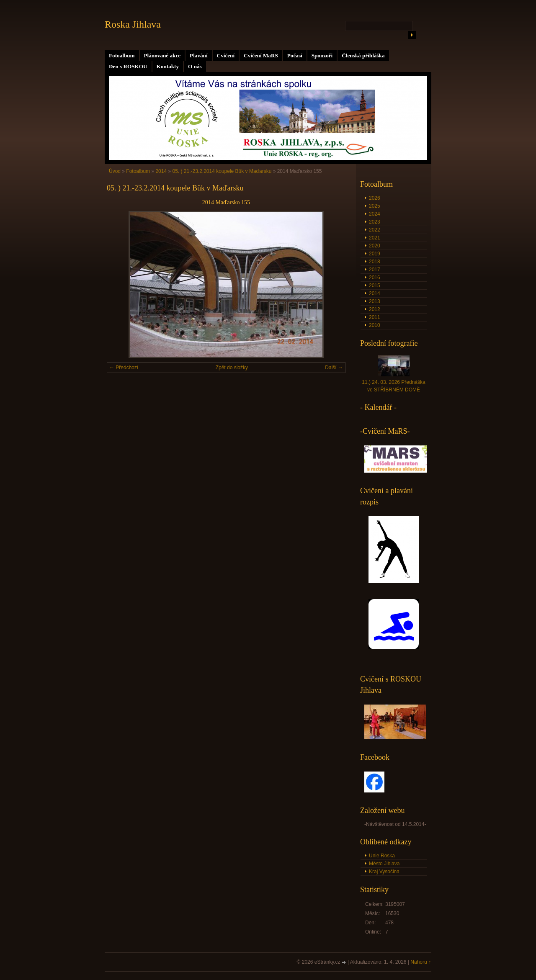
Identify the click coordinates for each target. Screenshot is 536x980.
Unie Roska (382, 856)
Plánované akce (162, 55)
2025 (375, 206)
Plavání (199, 55)
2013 (375, 301)
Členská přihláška (363, 55)
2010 (375, 325)
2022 (375, 230)
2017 (375, 270)
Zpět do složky (232, 368)
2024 (375, 214)
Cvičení (226, 55)
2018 (375, 262)
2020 (375, 246)
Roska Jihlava (133, 24)
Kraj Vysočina (384, 872)
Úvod (115, 171)
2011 (375, 317)
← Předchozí (124, 368)
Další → (334, 368)
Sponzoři (322, 55)
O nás (195, 66)
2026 (375, 198)
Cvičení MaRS (261, 55)
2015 (375, 286)
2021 (375, 238)
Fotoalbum (122, 55)
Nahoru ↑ (421, 962)
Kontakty (168, 66)
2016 (375, 278)
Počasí (295, 55)
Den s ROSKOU (128, 66)
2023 (375, 222)
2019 (375, 254)
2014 (161, 171)
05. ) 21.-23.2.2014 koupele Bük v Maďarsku (222, 171)
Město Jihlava (384, 864)
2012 (375, 309)
